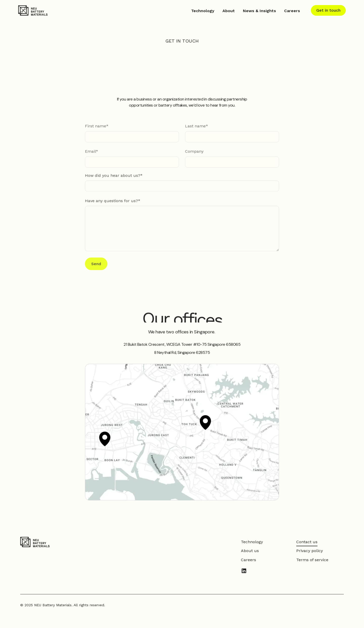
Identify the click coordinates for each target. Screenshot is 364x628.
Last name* (197, 127)
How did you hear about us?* (114, 176)
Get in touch (328, 10)
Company (194, 153)
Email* (92, 153)
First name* (97, 127)
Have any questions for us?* (113, 201)
